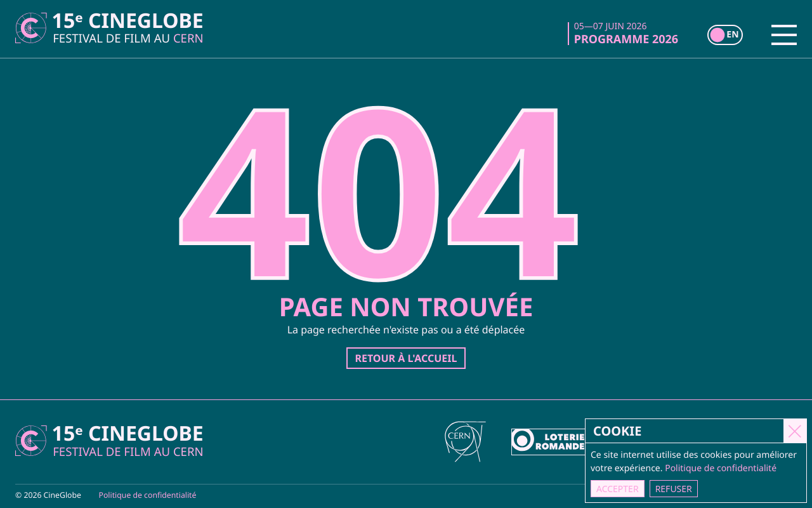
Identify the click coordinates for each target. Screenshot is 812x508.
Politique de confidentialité (148, 495)
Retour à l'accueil (406, 358)
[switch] (725, 35)
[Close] (795, 431)
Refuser (674, 489)
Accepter (618, 489)
